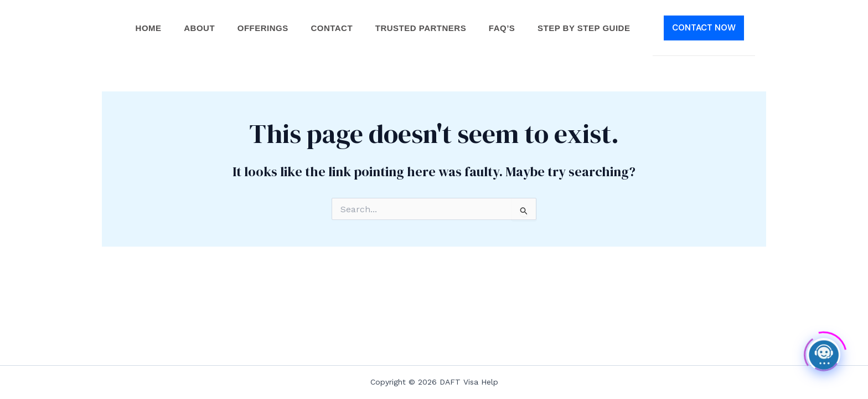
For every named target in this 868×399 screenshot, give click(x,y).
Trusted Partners (422, 28)
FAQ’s (506, 28)
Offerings (261, 28)
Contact (332, 28)
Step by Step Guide (589, 28)
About (196, 28)
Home (143, 28)
